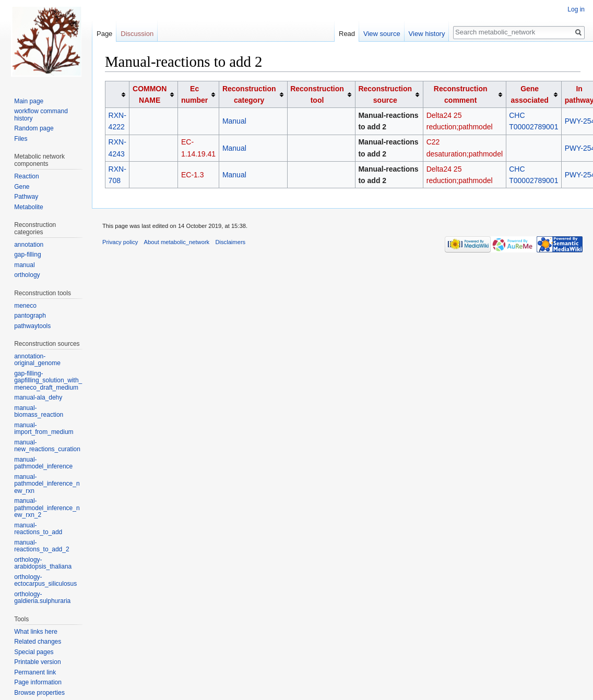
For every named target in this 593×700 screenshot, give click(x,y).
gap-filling (27, 255)
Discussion (137, 34)
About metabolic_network (177, 242)
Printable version (37, 662)
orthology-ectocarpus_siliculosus (45, 581)
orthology (27, 275)
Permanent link (35, 672)
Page (104, 34)
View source (382, 34)
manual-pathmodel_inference (43, 463)
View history (427, 34)
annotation (29, 245)
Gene (22, 187)
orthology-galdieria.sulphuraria (42, 598)
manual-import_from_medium (44, 429)
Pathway (26, 197)
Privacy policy (120, 242)
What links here (36, 632)
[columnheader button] (117, 94)
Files (21, 139)
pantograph (30, 316)
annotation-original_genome (37, 360)
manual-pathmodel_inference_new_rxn (47, 484)
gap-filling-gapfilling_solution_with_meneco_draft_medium (48, 381)
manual (24, 265)
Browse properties (39, 693)
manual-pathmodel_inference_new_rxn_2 (47, 508)
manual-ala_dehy (38, 397)
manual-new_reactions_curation (47, 446)
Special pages (34, 652)
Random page (34, 128)
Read (347, 34)
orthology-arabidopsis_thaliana (43, 563)
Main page (29, 101)
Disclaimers (230, 242)
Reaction (26, 176)
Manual (234, 121)
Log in (576, 9)
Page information (38, 682)
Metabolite (28, 207)
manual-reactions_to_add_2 (41, 546)
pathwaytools (32, 326)
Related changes (38, 642)
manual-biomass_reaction (39, 412)
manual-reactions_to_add (38, 529)
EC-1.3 (193, 175)
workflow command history (41, 115)
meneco (25, 306)
